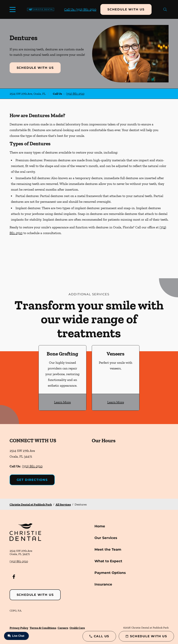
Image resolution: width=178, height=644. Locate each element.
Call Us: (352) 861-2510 (80, 9)
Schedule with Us (126, 9)
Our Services (106, 538)
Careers (63, 628)
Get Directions (32, 480)
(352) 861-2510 (75, 94)
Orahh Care (77, 628)
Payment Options (110, 573)
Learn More (62, 402)
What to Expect (108, 561)
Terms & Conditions (43, 628)
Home (100, 526)
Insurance (103, 584)
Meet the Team (108, 549)
